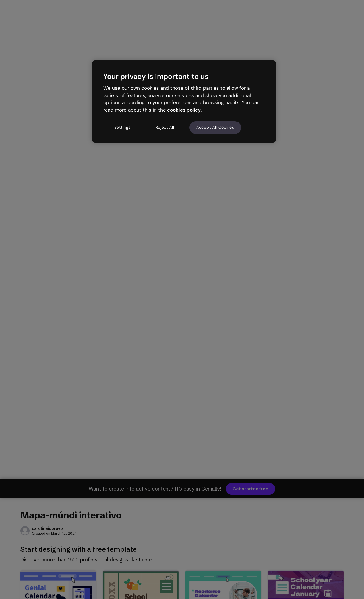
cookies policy (184, 110)
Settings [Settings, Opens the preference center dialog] (123, 127)
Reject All (165, 127)
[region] (184, 101)
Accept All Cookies (215, 127)
